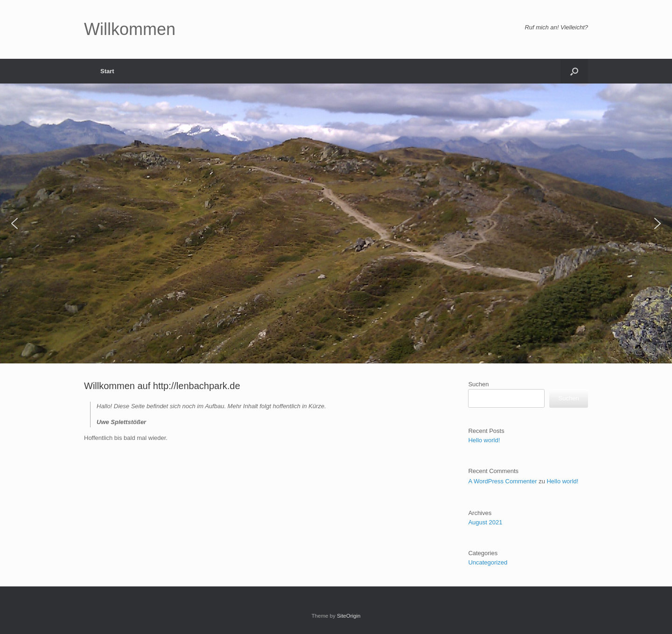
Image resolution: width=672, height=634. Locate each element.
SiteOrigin (349, 616)
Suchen (478, 384)
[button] (574, 71)
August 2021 (485, 522)
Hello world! (484, 440)
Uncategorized (488, 562)
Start (107, 71)
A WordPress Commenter (502, 481)
